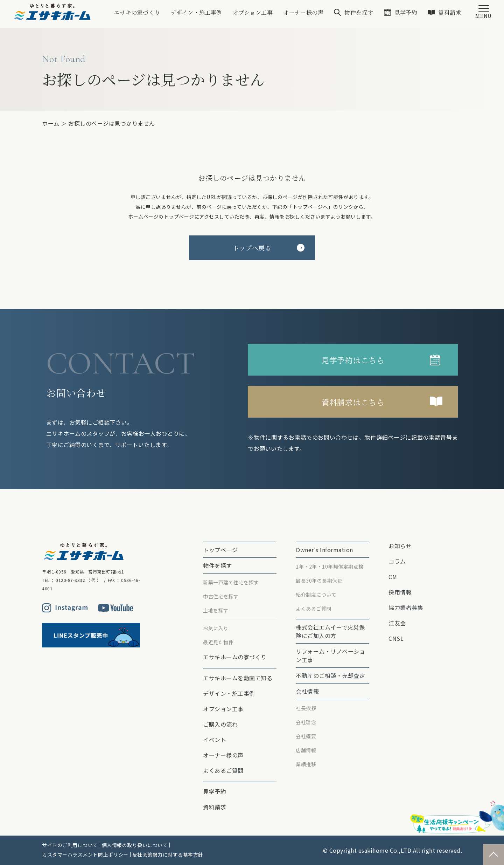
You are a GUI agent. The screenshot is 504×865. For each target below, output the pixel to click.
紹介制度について (316, 595)
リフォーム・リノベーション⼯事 (330, 655)
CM (393, 577)
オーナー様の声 (303, 12)
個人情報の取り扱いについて (135, 845)
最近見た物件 (218, 642)
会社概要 (306, 736)
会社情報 (307, 691)
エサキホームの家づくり (235, 657)
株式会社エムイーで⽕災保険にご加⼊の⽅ (330, 631)
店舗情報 (306, 750)
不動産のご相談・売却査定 (330, 675)
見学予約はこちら (353, 360)
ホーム (51, 123)
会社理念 (306, 722)
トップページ (220, 550)
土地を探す (216, 610)
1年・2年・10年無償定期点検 (330, 567)
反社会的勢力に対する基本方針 (168, 854)
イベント (215, 740)
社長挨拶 (306, 708)
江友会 (397, 623)
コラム (397, 561)
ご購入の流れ (220, 724)
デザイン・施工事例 (196, 12)
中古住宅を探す (221, 596)
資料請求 (450, 12)
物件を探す (359, 12)
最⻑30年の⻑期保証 (319, 581)
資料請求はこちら (353, 402)
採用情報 (400, 592)
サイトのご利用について (70, 845)
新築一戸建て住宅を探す (231, 582)
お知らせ (400, 546)
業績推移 (306, 764)
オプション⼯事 (253, 12)
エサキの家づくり (136, 12)
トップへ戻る (269, 248)
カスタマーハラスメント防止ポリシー (85, 854)
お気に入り (216, 628)
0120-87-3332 (70, 580)
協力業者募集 (406, 607)
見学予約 (406, 12)
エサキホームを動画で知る (238, 678)
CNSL (396, 638)
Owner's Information (324, 550)
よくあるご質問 (223, 770)
